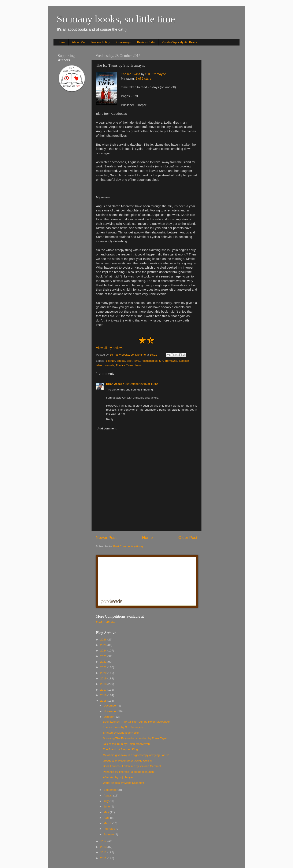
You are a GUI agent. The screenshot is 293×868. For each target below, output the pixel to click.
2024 (104, 651)
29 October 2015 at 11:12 (142, 384)
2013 (104, 847)
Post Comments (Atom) (128, 546)
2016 (104, 695)
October (109, 717)
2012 (104, 852)
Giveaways (124, 42)
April (107, 818)
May (107, 812)
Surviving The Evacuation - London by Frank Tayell (135, 738)
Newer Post (106, 537)
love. (137, 361)
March (108, 823)
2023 (104, 656)
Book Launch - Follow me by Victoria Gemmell (132, 766)
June (107, 807)
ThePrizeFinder (105, 622)
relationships (149, 361)
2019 (104, 678)
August (108, 796)
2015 (104, 701)
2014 (104, 841)
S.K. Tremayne (156, 74)
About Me (78, 42)
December (111, 706)
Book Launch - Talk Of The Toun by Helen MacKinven (137, 722)
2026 (104, 640)
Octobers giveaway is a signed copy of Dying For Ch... (137, 755)
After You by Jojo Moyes (118, 777)
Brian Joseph (115, 384)
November (111, 711)
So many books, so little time (116, 19)
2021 (104, 667)
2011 (104, 858)
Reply (110, 419)
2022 (104, 662)
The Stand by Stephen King (120, 749)
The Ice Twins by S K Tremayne (123, 727)
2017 (104, 690)
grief (130, 361)
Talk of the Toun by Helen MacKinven (126, 744)
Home (61, 42)
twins (138, 365)
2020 (104, 673)
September (111, 790)
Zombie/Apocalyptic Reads (179, 42)
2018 (104, 684)
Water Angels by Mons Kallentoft (124, 783)
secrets (110, 365)
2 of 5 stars (143, 79)
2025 (104, 645)
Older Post (188, 537)
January (109, 834)
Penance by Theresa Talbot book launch (128, 772)
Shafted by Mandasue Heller (121, 733)
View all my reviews (110, 348)
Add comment (107, 428)
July (107, 801)
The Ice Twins (131, 74)
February (110, 829)
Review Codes (146, 42)
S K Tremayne (168, 361)
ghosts (121, 361)
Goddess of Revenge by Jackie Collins (127, 761)
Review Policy (101, 42)
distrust (111, 361)
